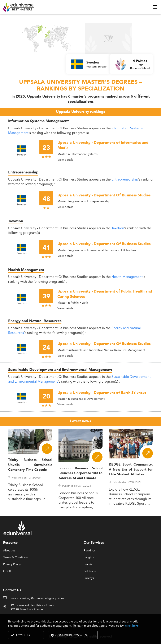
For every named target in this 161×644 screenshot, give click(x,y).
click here (132, 626)
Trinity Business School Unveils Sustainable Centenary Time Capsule (30, 465)
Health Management (127, 277)
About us (9, 551)
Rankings (90, 551)
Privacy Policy (12, 564)
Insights (89, 557)
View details (65, 160)
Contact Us (12, 590)
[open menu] (155, 7)
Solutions (90, 571)
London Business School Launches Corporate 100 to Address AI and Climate (80, 473)
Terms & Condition (15, 557)
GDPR (7, 571)
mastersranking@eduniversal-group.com (37, 598)
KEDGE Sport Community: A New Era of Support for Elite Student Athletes (131, 470)
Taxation (118, 228)
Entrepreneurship (125, 179)
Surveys (89, 578)
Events (88, 564)
